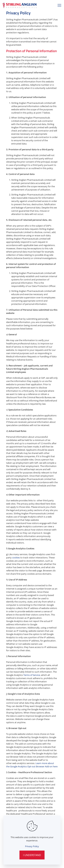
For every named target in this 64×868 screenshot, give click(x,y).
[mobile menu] (59, 5)
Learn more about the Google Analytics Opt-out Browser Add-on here (32, 765)
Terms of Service (32, 675)
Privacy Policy (32, 846)
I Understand (32, 855)
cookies (16, 558)
